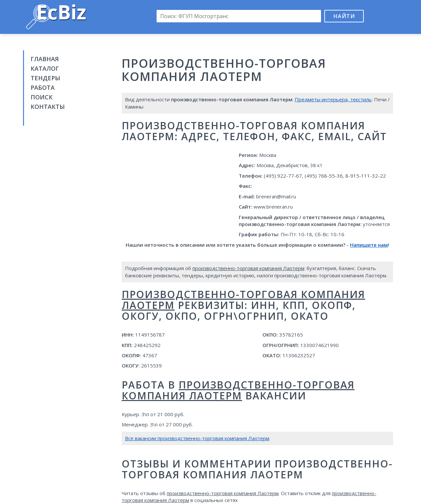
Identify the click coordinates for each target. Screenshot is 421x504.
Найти (344, 16)
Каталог (45, 68)
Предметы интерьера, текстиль (333, 99)
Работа (43, 88)
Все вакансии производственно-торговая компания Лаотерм (197, 438)
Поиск (42, 97)
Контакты (48, 107)
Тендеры (45, 78)
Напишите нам (369, 245)
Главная (45, 59)
